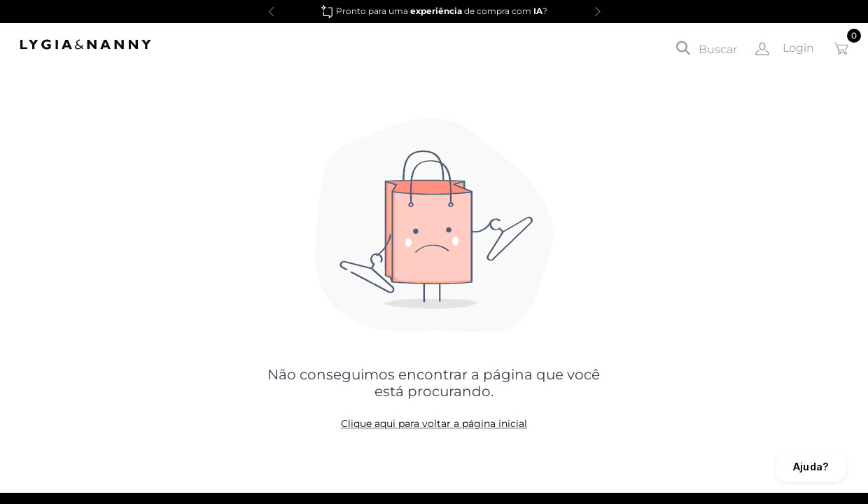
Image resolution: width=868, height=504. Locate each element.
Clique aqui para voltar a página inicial (434, 423)
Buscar (707, 48)
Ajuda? (811, 467)
